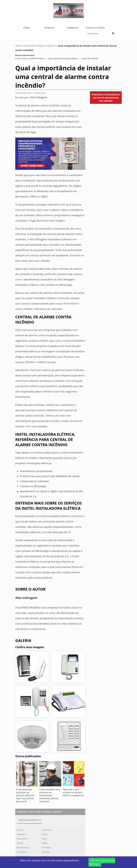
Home (26, 28)
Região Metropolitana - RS (30, 820)
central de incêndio (90, 58)
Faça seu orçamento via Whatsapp (102, 862)
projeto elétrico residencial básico (30, 58)
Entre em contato (95, 28)
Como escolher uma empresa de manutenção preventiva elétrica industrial (50, 795)
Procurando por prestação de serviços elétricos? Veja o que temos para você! (25, 795)
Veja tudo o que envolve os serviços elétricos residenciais (73, 792)
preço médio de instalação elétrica (63, 58)
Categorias (72, 28)
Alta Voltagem (39, 97)
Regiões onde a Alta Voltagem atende (39, 812)
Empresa (49, 28)
